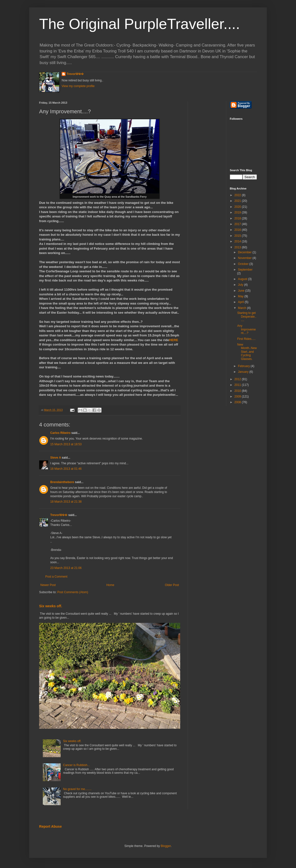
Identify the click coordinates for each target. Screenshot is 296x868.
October (244, 264)
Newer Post (48, 585)
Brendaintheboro (62, 482)
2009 (238, 397)
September (245, 270)
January (244, 372)
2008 (238, 402)
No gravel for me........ (77, 789)
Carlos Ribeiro (60, 433)
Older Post (172, 585)
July (241, 285)
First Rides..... (246, 339)
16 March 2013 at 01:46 (66, 469)
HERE (174, 340)
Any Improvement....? (246, 329)
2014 (238, 241)
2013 (238, 247)
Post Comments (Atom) (73, 592)
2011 (238, 385)
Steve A (56, 458)
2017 (238, 224)
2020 (238, 207)
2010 (238, 391)
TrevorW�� (75, 74)
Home (110, 585)
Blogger (166, 846)
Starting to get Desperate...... (247, 317)
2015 (238, 236)
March (242, 308)
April (241, 302)
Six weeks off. (51, 606)
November (245, 258)
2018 (238, 218)
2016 (238, 230)
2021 (238, 201)
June (241, 291)
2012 (238, 379)
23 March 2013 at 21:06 (66, 568)
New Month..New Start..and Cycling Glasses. (247, 352)
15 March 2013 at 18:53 (66, 444)
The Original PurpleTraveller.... (139, 24)
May (241, 296)
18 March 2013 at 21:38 (66, 502)
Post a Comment (56, 577)
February (244, 366)
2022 (238, 195)
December (245, 252)
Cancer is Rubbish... (76, 765)
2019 (238, 212)
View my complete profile (78, 86)
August (243, 279)
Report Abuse (50, 826)
